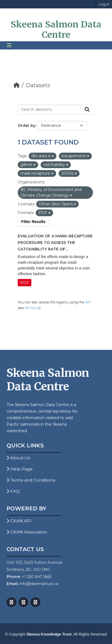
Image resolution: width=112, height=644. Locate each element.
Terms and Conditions (31, 480)
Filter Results (33, 222)
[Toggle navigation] (9, 45)
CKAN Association (27, 532)
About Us (18, 458)
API (88, 302)
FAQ (13, 491)
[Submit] (87, 109)
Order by (27, 125)
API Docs (32, 308)
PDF (25, 283)
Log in (104, 4)
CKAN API (19, 521)
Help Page (20, 469)
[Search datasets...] (49, 109)
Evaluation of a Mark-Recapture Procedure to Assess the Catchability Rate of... (55, 243)
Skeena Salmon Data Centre (56, 30)
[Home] (16, 85)
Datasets (38, 85)
